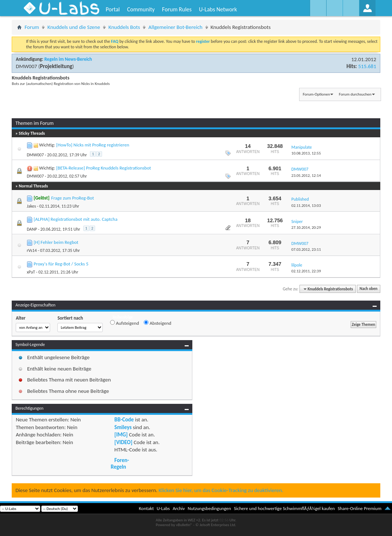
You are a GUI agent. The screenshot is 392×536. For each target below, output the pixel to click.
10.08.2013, (306, 153)
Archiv (179, 508)
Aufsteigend (125, 323)
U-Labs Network (218, 9)
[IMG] (121, 435)
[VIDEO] (123, 442)
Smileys (123, 427)
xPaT (31, 272)
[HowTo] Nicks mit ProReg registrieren (93, 145)
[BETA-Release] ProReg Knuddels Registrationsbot (104, 168)
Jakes (31, 206)
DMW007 (26, 66)
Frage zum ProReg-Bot (73, 198)
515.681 (367, 66)
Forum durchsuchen (355, 94)
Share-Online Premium (359, 508)
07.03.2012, (306, 250)
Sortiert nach (70, 318)
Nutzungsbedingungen (209, 508)
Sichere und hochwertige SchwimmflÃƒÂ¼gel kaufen (284, 508)
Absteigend (157, 323)
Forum (32, 27)
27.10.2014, (306, 228)
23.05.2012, (306, 176)
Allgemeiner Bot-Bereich (176, 27)
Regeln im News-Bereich (68, 59)
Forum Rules (177, 9)
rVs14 (32, 250)
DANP (32, 229)
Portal (113, 9)
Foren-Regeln (120, 464)
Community (141, 9)
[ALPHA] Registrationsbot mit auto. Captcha (76, 219)
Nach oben (368, 289)
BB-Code (124, 420)
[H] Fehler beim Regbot (56, 242)
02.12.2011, (306, 271)
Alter (21, 318)
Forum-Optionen (316, 94)
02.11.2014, (306, 206)
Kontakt (146, 508)
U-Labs (163, 508)
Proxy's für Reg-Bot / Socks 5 (61, 264)
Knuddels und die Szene (74, 27)
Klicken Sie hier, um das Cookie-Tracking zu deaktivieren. (221, 490)
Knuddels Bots (124, 27)
